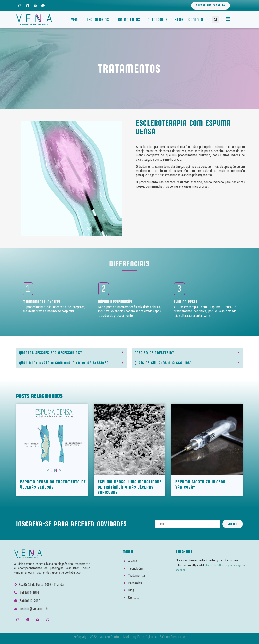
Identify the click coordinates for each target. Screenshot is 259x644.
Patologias (159, 20)
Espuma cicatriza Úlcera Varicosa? (201, 484)
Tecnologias (99, 20)
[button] (216, 20)
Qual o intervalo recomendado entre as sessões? (64, 363)
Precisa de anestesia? (154, 353)
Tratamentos (129, 20)
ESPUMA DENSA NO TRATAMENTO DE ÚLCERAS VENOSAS (53, 484)
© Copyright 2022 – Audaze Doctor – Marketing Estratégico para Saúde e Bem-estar (129, 637)
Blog (179, 20)
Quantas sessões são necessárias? (51, 353)
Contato (196, 20)
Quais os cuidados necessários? (163, 363)
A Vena (75, 20)
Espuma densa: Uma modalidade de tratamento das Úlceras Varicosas (130, 487)
